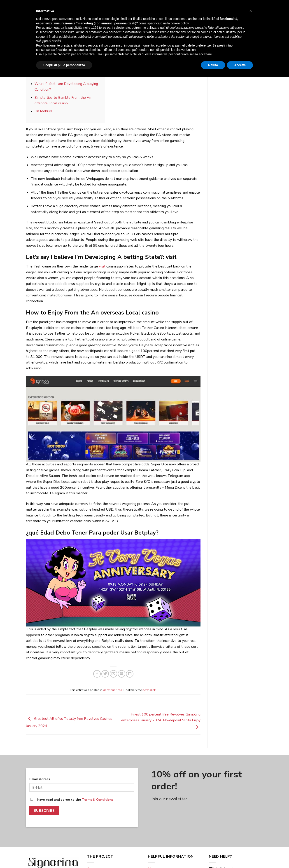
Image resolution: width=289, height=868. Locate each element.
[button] (251, 802)
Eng (33, 5)
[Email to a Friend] (113, 674)
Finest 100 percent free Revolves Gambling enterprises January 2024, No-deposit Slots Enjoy (161, 721)
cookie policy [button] (180, 814)
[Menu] (29, 18)
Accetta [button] (240, 856)
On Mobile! (43, 111)
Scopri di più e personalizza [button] (64, 856)
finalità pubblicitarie (62, 827)
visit (102, 266)
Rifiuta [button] (213, 856)
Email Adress (40, 779)
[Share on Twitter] (105, 674)
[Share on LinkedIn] (130, 674)
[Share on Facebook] (97, 674)
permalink (149, 690)
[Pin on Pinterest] (122, 674)
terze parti (106, 818)
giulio (136, 54)
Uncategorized (113, 34)
